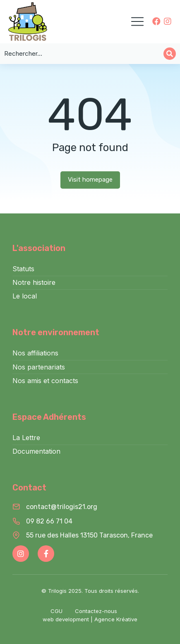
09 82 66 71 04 (49, 521)
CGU (56, 611)
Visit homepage (90, 180)
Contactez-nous (96, 611)
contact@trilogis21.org (62, 507)
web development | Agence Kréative (90, 619)
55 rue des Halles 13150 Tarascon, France (89, 535)
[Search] (170, 54)
